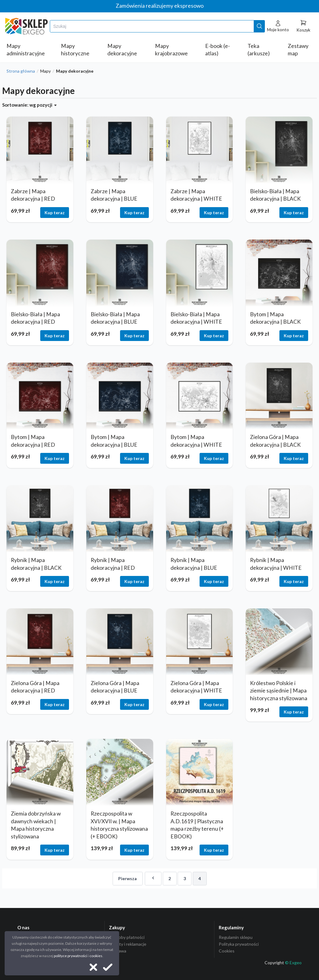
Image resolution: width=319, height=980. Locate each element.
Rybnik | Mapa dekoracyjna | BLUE (194, 564)
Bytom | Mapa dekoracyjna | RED (33, 441)
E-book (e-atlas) (218, 50)
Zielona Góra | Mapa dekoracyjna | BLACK (275, 441)
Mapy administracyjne (26, 50)
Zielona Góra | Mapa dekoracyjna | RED (35, 687)
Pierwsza (127, 878)
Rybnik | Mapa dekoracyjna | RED (113, 564)
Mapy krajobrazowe (171, 50)
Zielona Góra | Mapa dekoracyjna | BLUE (115, 687)
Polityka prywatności (239, 944)
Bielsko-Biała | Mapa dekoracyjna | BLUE (115, 318)
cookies (96, 956)
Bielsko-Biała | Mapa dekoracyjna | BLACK (275, 195)
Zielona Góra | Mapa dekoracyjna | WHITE (196, 687)
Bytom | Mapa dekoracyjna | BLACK (275, 318)
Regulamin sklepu (236, 937)
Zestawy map (298, 50)
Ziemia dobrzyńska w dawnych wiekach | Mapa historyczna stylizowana (36, 825)
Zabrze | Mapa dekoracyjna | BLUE (114, 195)
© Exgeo (293, 963)
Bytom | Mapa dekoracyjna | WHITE (196, 441)
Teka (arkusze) (259, 50)
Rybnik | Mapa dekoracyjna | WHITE (276, 564)
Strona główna (21, 71)
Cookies (227, 951)
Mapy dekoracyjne (122, 50)
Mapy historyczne (75, 50)
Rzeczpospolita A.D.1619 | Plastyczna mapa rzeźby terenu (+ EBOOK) (197, 825)
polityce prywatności (71, 956)
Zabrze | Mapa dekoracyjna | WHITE (196, 195)
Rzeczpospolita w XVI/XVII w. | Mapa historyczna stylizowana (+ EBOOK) (119, 825)
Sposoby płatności (127, 937)
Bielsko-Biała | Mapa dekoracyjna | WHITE (196, 318)
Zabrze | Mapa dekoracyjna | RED (33, 195)
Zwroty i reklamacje (128, 944)
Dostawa (118, 951)
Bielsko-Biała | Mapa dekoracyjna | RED (35, 318)
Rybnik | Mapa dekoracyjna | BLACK (36, 564)
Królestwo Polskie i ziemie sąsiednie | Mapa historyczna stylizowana (279, 691)
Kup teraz (55, 213)
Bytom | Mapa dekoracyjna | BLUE (114, 441)
